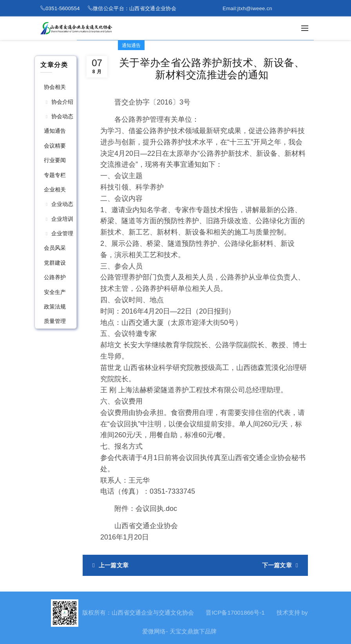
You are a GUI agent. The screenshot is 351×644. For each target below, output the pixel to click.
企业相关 (55, 189)
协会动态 (62, 116)
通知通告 (55, 131)
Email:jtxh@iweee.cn (247, 8)
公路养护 (55, 277)
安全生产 (55, 292)
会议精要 (55, 146)
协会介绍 (62, 102)
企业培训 (62, 219)
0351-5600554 (62, 8)
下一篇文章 (277, 565)
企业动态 (62, 204)
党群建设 (55, 263)
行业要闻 (55, 160)
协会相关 (55, 87)
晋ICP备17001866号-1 (235, 612)
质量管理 (55, 321)
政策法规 (55, 307)
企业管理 (62, 233)
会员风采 (55, 248)
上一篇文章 (114, 565)
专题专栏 (55, 175)
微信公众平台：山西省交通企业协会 (135, 8)
